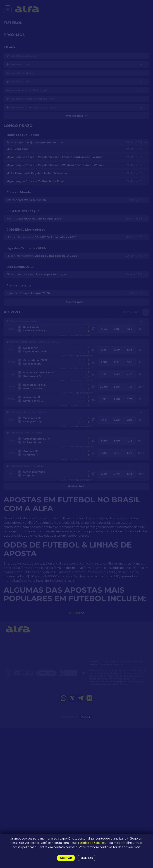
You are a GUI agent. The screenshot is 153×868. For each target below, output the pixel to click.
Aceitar (66, 858)
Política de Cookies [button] (92, 843)
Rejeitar (87, 858)
